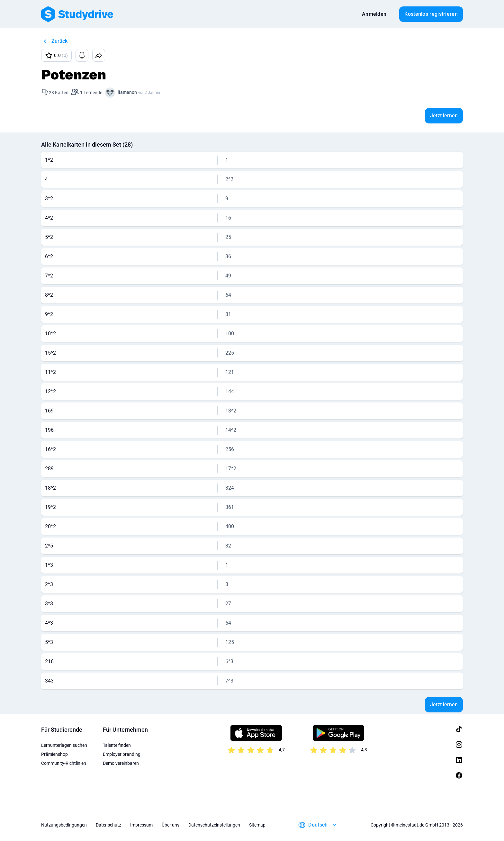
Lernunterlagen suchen (64, 745)
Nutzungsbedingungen (64, 825)
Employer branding (122, 754)
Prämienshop (54, 754)
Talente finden (117, 745)
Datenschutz (108, 825)
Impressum (141, 825)
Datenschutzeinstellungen (214, 825)
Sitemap (257, 825)
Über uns (171, 825)
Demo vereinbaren (121, 763)
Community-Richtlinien (64, 763)
